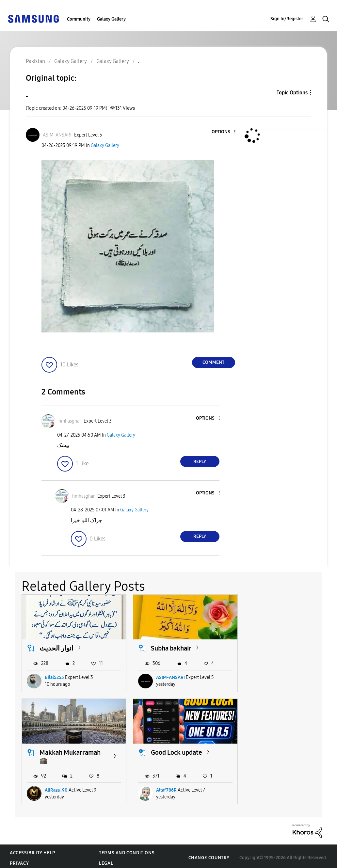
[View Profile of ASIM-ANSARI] (57, 135)
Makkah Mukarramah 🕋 (286, 651)
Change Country (209, 855)
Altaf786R (55, 787)
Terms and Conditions (127, 850)
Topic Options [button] (292, 93)
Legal (106, 860)
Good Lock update (65, 758)
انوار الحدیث (56, 647)
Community (79, 19)
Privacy (19, 860)
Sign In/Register (287, 19)
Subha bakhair (168, 647)
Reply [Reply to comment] (200, 462)
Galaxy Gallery (111, 19)
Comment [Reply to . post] (213, 362)
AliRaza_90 (272, 684)
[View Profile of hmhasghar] (70, 421)
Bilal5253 (54, 684)
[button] (224, 132)
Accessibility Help (32, 850)
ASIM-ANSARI (167, 684)
